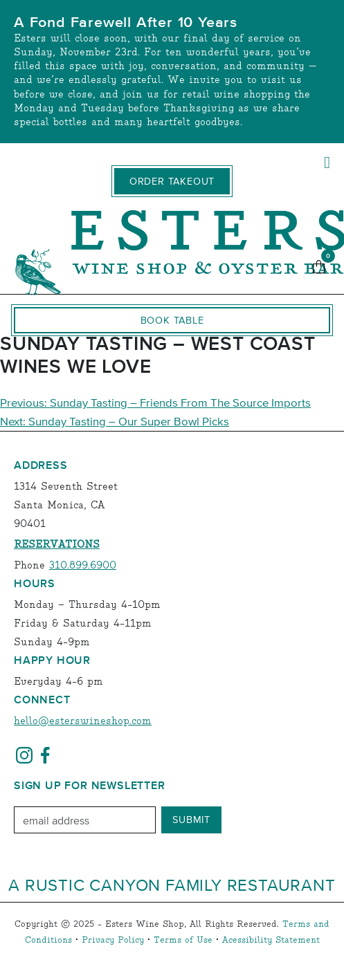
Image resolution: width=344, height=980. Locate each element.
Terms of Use (183, 940)
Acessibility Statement (271, 940)
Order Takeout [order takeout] (172, 181)
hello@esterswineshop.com (83, 721)
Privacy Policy (113, 940)
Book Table (172, 320)
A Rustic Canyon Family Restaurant (172, 885)
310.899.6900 (83, 565)
